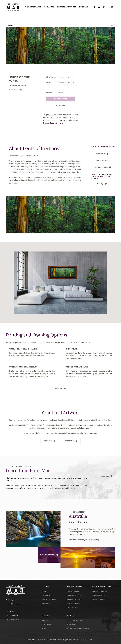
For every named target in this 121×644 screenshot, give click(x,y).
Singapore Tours (98, 599)
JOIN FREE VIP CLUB (101, 167)
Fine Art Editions (73, 591)
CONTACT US (101, 154)
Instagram (12, 619)
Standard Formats (73, 603)
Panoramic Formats (74, 599)
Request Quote (60, 105)
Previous (10, 26)
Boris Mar (45, 603)
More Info (59, 389)
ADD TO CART (60, 99)
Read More (105, 476)
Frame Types (72, 624)
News (44, 628)
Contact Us (70, 441)
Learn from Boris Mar (100, 591)
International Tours (99, 595)
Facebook (12, 615)
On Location (46, 624)
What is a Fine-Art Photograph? (78, 628)
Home (44, 591)
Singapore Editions (74, 595)
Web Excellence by (85, 640)
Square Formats (73, 607)
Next (113, 26)
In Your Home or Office (75, 620)
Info (112, 7)
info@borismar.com (15, 604)
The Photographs (48, 595)
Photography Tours (49, 599)
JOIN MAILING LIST (101, 161)
